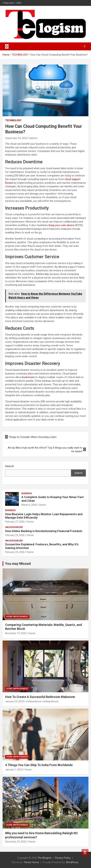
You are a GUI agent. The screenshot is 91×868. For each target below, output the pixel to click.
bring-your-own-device (61, 225)
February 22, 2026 (15, 552)
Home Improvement (17, 617)
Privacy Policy (63, 858)
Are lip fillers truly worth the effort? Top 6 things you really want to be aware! (45, 450)
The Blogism (45, 858)
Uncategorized (14, 527)
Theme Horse (31, 862)
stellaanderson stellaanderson (42, 701)
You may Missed (18, 564)
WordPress (72, 862)
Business (27, 493)
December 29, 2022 (16, 842)
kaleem (33, 138)
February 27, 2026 (15, 522)
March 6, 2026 (29, 505)
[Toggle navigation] (7, 46)
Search (78, 473)
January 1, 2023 (14, 770)
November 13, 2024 (16, 633)
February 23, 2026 (15, 535)
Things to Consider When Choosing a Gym (33, 437)
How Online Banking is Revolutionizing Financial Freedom (44, 531)
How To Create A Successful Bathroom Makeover (40, 697)
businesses (28, 377)
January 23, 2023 (15, 701)
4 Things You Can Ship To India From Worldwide (39, 765)
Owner (42, 505)
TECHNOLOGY (13, 120)
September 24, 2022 (16, 138)
